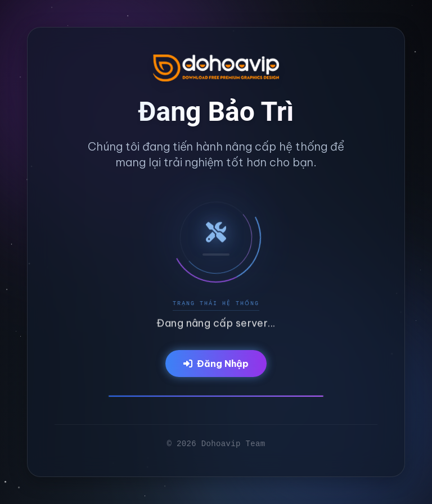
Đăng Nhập (216, 364)
